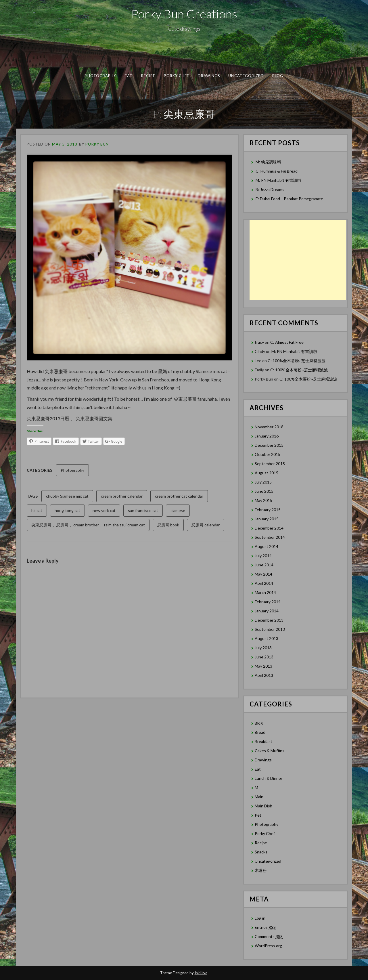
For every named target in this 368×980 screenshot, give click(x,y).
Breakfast (263, 741)
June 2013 (264, 657)
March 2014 (265, 592)
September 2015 (270, 464)
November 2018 (269, 427)
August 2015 (267, 473)
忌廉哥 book (168, 525)
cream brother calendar (122, 496)
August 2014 (267, 546)
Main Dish (263, 806)
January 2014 (267, 611)
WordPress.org (268, 946)
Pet (258, 815)
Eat (129, 76)
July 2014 (263, 556)
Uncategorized (246, 76)
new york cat (104, 510)
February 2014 (268, 602)
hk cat (37, 510)
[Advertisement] (298, 260)
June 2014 (264, 565)
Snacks (261, 852)
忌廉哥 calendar (206, 525)
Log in (260, 918)
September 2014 (270, 537)
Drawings (209, 76)
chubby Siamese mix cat (67, 496)
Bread (260, 732)
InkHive (201, 973)
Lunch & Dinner (269, 778)
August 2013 (267, 638)
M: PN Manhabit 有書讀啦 (278, 180)
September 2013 (270, 629)
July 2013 (263, 648)
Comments (269, 937)
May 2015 (263, 500)
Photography (100, 76)
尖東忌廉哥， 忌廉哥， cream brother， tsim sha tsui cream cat (88, 525)
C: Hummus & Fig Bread (277, 171)
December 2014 (269, 528)
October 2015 (268, 454)
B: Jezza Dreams (270, 189)
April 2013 (264, 675)
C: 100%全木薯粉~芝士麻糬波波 (297, 361)
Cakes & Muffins (270, 751)
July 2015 (263, 482)
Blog (278, 76)
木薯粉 (261, 870)
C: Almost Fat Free (287, 342)
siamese (178, 510)
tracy (259, 342)
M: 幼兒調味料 (268, 162)
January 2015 (267, 519)
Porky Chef (177, 76)
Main (259, 797)
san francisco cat (143, 510)
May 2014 (263, 574)
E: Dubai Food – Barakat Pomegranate (290, 199)
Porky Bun (97, 144)
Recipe (148, 76)
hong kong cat (67, 510)
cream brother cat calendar (179, 496)
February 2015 (268, 510)
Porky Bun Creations (184, 14)
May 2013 (263, 666)
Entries (265, 927)
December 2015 (269, 445)
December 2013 (269, 620)
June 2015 (264, 491)
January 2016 (267, 436)
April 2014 (264, 583)
